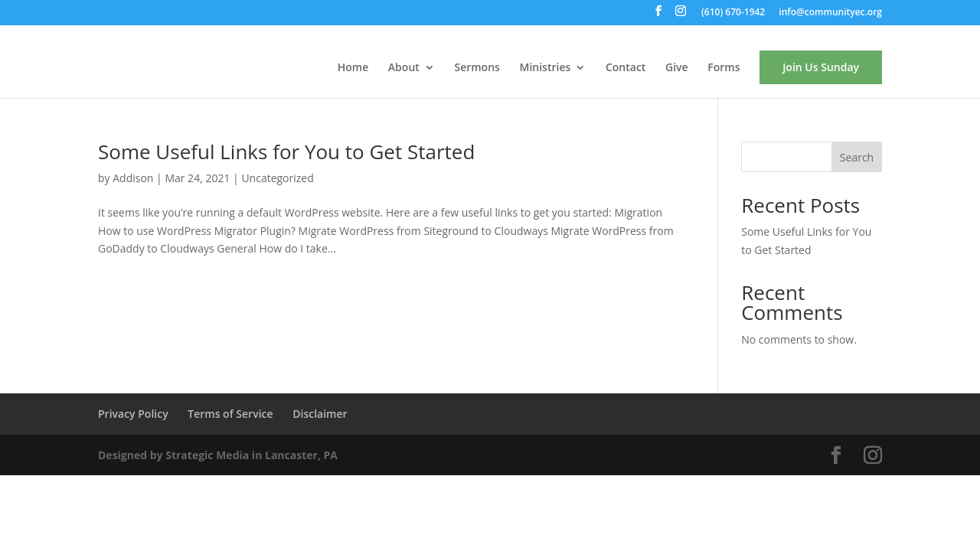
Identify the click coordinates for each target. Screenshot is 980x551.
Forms (724, 68)
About (404, 68)
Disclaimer (320, 414)
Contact (626, 68)
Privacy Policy (133, 414)
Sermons (477, 68)
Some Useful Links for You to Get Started (286, 152)
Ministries (546, 68)
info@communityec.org (830, 13)
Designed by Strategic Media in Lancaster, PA (218, 455)
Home (353, 68)
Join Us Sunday (821, 67)
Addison (133, 178)
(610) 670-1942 (733, 13)
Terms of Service (230, 414)
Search (857, 157)
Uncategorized (277, 178)
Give (677, 68)
